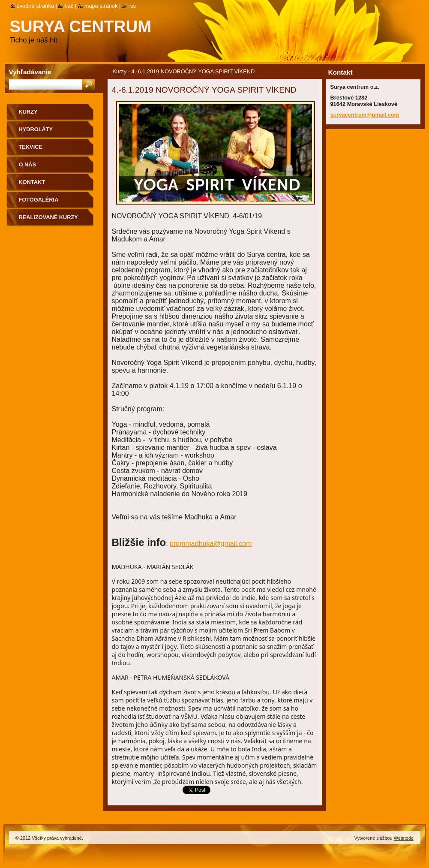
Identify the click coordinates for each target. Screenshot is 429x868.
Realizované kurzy (48, 217)
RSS (132, 6)
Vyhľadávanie (30, 72)
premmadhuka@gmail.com (211, 544)
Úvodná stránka (36, 6)
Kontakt (32, 182)
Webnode (404, 838)
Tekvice (31, 147)
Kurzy (120, 71)
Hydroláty (36, 129)
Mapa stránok (101, 6)
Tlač (69, 6)
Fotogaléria (39, 200)
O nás (28, 164)
